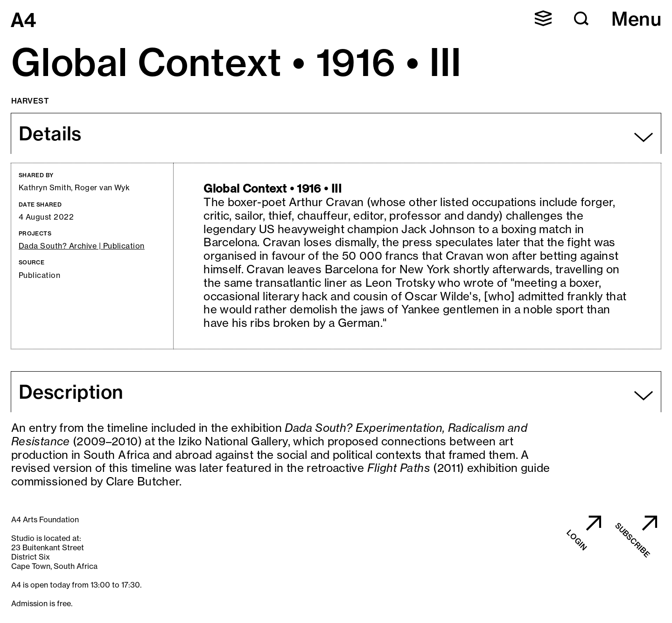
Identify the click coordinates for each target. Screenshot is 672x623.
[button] (543, 18)
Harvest (30, 101)
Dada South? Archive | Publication (82, 246)
